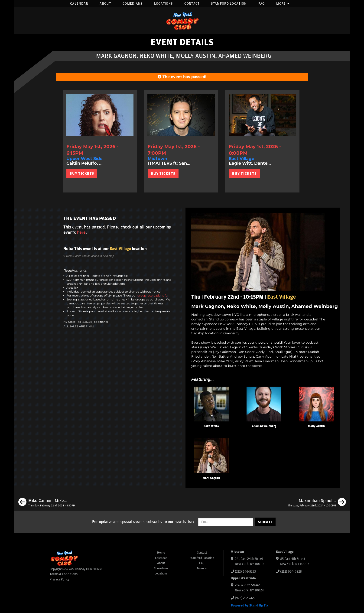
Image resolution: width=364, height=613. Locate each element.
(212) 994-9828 (291, 572)
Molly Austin (316, 426)
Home (161, 553)
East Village (120, 249)
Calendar (79, 4)
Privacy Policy (60, 579)
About (105, 4)
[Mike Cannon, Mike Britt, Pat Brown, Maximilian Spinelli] (47, 503)
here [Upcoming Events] (81, 232)
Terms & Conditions (64, 574)
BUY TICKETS (82, 173)
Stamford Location (229, 4)
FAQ (262, 4)
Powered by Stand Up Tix (250, 605)
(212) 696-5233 (245, 572)
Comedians (133, 4)
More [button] (283, 4)
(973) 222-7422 (245, 598)
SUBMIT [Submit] (265, 522)
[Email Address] (226, 522)
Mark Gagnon (211, 478)
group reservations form (154, 295)
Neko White (211, 426)
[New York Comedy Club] (182, 21)
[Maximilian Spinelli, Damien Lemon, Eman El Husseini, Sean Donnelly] (317, 503)
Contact (192, 4)
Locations (164, 4)
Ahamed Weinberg (264, 426)
